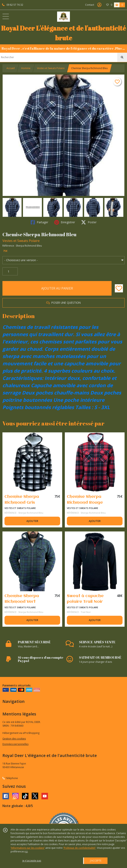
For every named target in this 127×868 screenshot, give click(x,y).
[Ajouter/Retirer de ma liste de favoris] (119, 288)
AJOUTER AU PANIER (57, 288)
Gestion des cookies (14, 739)
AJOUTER (32, 521)
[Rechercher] (122, 57)
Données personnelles (15, 744)
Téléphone (10, 778)
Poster (89, 222)
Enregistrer (65, 222)
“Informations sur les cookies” (28, 848)
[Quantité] (10, 272)
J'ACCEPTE (96, 861)
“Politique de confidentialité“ (79, 848)
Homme (26, 68)
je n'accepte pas (32, 861)
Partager (39, 222)
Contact (90, 5)
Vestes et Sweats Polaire (51, 68)
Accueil (11, 68)
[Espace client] (99, 5)
